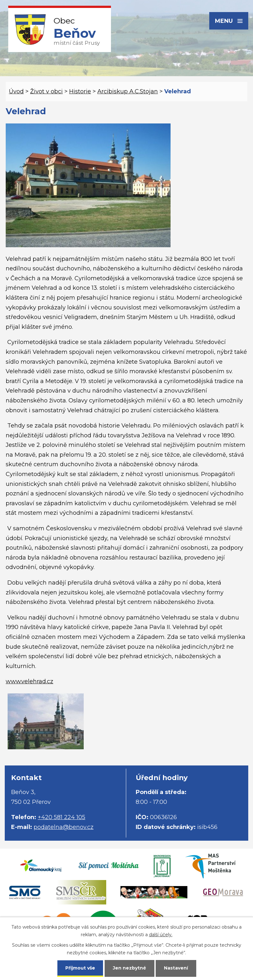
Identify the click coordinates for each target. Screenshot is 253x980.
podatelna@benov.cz (64, 827)
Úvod (16, 91)
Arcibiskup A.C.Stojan (128, 91)
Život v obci (46, 91)
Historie (80, 91)
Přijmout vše (80, 968)
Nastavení (176, 968)
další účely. (161, 935)
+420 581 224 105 (62, 817)
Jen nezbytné (130, 968)
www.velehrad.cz (29, 681)
